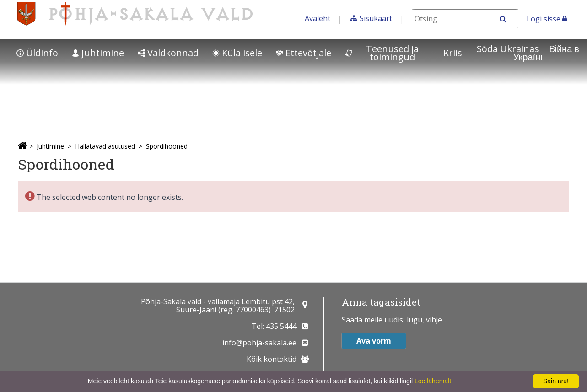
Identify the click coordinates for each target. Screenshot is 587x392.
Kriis (453, 53)
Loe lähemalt (433, 381)
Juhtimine (98, 53)
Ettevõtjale (304, 53)
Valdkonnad (168, 53)
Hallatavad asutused (105, 146)
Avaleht (318, 18)
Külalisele (237, 53)
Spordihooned (167, 146)
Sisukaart (376, 18)
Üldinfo (37, 53)
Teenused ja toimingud (382, 53)
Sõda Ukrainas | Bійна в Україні (528, 53)
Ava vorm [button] (374, 341)
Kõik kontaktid (272, 359)
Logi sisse (547, 19)
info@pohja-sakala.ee (259, 343)
